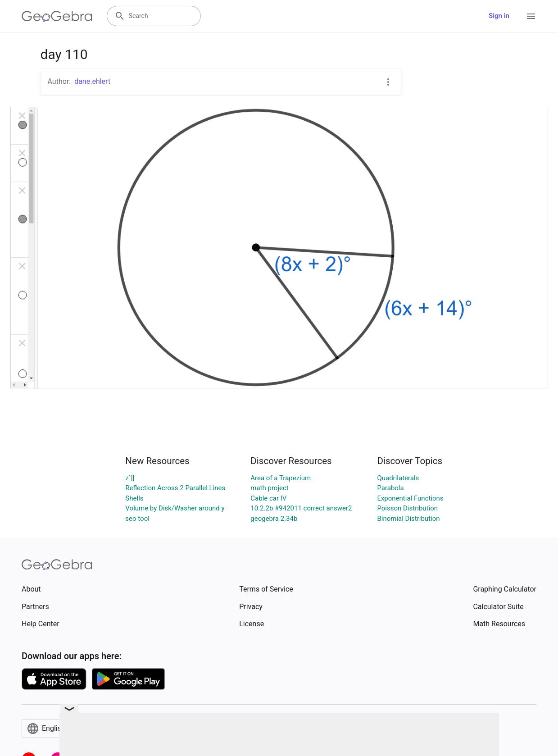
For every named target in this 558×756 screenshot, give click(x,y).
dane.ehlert (92, 81)
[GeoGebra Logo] (57, 16)
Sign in (499, 16)
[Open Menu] (531, 16)
